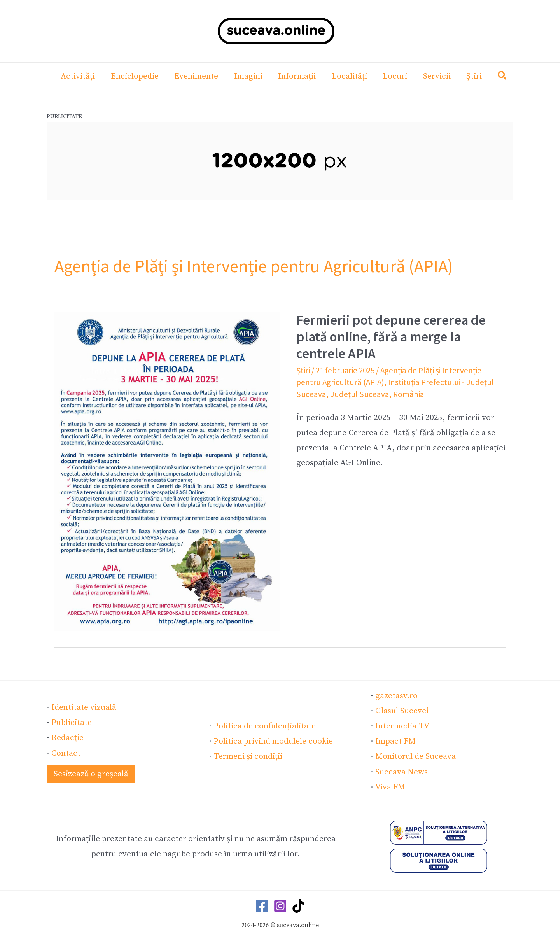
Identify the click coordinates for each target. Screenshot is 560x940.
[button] (505, 77)
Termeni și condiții (248, 756)
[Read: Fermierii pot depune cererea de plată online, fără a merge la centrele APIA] (167, 471)
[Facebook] (262, 906)
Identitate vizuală (84, 707)
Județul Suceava (358, 394)
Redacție (67, 738)
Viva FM (390, 787)
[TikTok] (298, 906)
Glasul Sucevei (402, 711)
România (406, 394)
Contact (66, 753)
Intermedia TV (402, 726)
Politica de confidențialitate (265, 726)
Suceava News (402, 772)
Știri (303, 370)
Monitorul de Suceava (416, 756)
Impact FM (395, 741)
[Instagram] (280, 906)
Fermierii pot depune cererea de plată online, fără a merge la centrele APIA (391, 337)
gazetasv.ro (396, 696)
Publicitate (72, 723)
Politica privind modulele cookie (273, 741)
